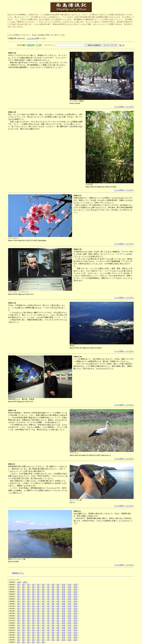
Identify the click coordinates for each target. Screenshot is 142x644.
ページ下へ (130, 107)
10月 (63, 585)
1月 (18, 585)
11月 (19, 582)
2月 (23, 585)
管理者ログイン (18, 573)
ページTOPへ (120, 107)
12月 (25, 582)
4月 (33, 585)
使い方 (122, 45)
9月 (58, 585)
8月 (53, 585)
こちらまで (31, 38)
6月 (43, 585)
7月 (48, 585)
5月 (38, 585)
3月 (28, 585)
